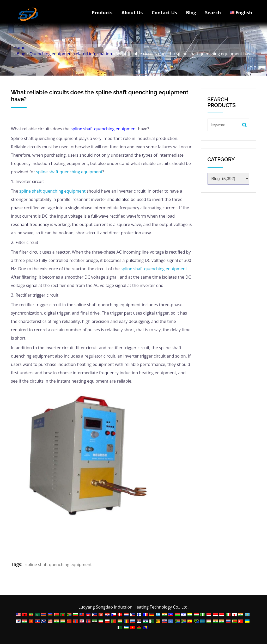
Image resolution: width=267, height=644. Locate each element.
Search (213, 13)
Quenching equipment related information (71, 54)
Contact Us (164, 13)
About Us (132, 13)
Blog (191, 13)
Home (19, 47)
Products (102, 13)
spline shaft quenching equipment (104, 129)
